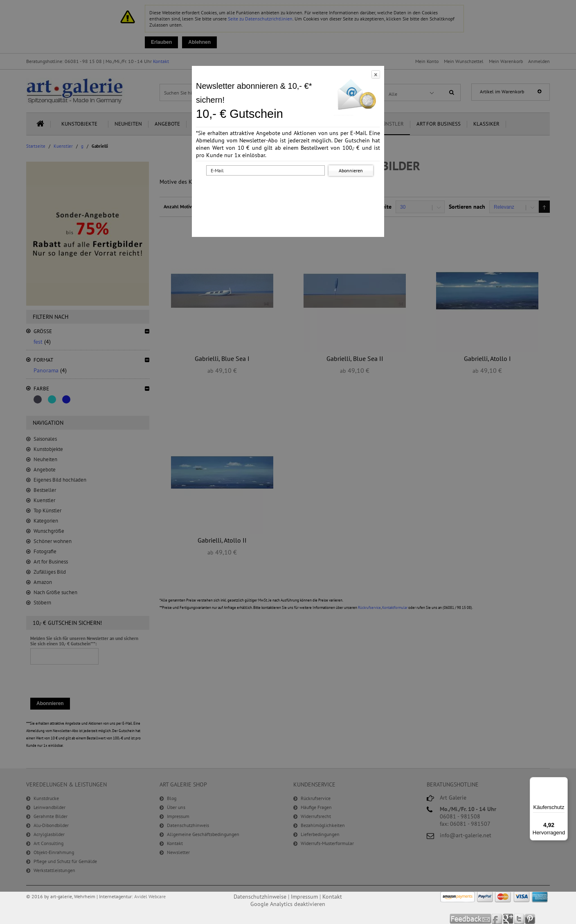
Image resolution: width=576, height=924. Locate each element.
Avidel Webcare (150, 896)
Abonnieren (351, 170)
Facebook (497, 919)
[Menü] (563, 782)
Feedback (471, 919)
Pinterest (530, 919)
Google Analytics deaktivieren (288, 904)
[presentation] (290, 194)
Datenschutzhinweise (260, 897)
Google (508, 919)
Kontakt (332, 897)
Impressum (304, 897)
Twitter (519, 919)
